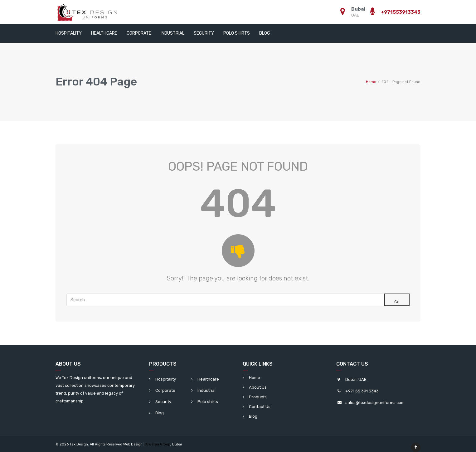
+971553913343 (401, 12)
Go (397, 302)
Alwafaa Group (158, 444)
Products (258, 397)
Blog (265, 33)
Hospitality (69, 33)
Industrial (172, 33)
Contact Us (260, 407)
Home (255, 378)
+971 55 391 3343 (362, 391)
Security (204, 33)
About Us (258, 387)
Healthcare (104, 33)
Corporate (139, 33)
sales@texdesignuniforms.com (375, 403)
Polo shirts (237, 33)
